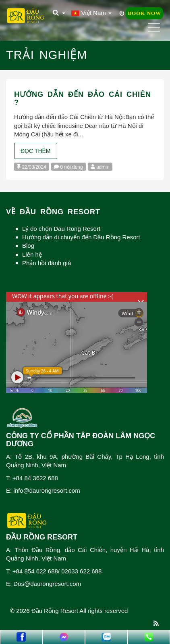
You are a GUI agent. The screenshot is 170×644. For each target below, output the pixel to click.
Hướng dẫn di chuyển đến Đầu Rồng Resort (81, 237)
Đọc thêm (36, 151)
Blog (28, 246)
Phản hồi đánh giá (47, 263)
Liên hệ (32, 254)
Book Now (144, 13)
